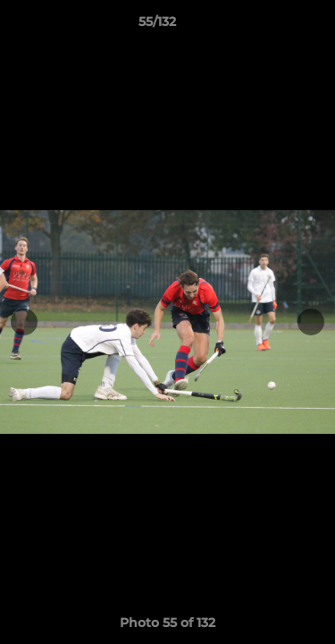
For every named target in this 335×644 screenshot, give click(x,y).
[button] (271, 26)
